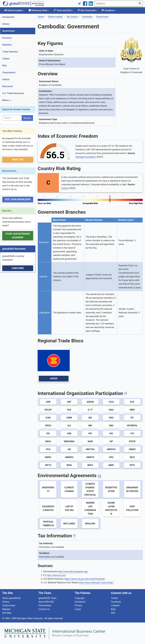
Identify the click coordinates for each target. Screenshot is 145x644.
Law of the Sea (69, 508)
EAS (132, 402)
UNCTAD (90, 449)
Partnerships (45, 605)
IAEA (111, 410)
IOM (69, 434)
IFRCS (48, 426)
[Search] (116, 4)
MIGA (48, 441)
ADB (48, 402)
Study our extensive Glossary (18, 236)
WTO (132, 465)
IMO (111, 426)
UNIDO (132, 449)
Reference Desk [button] (39, 10)
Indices (6, 79)
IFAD (111, 418)
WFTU (48, 465)
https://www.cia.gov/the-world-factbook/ (85, 579)
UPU (111, 457)
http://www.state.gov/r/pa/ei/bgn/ (96, 583)
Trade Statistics (10, 52)
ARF (69, 402)
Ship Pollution (132, 508)
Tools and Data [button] (63, 10)
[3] (99, 476)
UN (69, 449)
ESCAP (48, 410)
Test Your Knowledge (18, 199)
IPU (90, 434)
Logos (78, 609)
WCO (132, 457)
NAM (90, 441)
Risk (4, 66)
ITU (132, 434)
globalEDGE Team (48, 598)
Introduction (8, 17)
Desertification (111, 489)
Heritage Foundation (86, 157)
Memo (7, 100)
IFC (132, 418)
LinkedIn (115, 605)
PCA (48, 449)
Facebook (116, 602)
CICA (111, 402)
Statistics (7, 45)
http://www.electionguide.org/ (73, 572)
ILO (69, 426)
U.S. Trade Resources (13, 93)
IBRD (132, 410)
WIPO (90, 465)
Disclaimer (80, 602)
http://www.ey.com (56, 575)
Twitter (114, 598)
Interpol (132, 426)
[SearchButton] (140, 4)
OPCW (132, 441)
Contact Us (44, 609)
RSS (113, 613)
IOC (48, 434)
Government (8, 31)
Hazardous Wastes (48, 508)
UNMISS (69, 457)
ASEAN (54, 378)
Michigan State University (30, 618)
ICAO (48, 418)
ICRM (69, 418)
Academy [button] (109, 10)
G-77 (90, 410)
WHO (69, 465)
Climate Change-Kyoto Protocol (90, 489)
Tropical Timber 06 (48, 524)
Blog (113, 609)
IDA (90, 418)
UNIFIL (48, 457)
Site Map (7, 613)
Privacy (78, 605)
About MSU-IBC (46, 602)
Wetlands (69, 524)
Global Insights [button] (14, 10)
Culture (6, 59)
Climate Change (69, 489)
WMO (111, 465)
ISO (111, 434)
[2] (126, 393)
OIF (111, 441)
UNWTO (90, 457)
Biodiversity (48, 489)
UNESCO (111, 449)
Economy (7, 38)
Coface (65, 188)
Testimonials (9, 605)
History (6, 24)
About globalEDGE (11, 598)
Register (6, 609)
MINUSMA (69, 441)
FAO (69, 410)
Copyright (80, 598)
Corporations (9, 72)
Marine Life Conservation (90, 508)
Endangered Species (132, 489)
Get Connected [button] (88, 10)
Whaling (90, 524)
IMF (90, 426)
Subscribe (18, 268)
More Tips (18, 160)
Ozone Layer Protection (111, 508)
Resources (8, 86)
